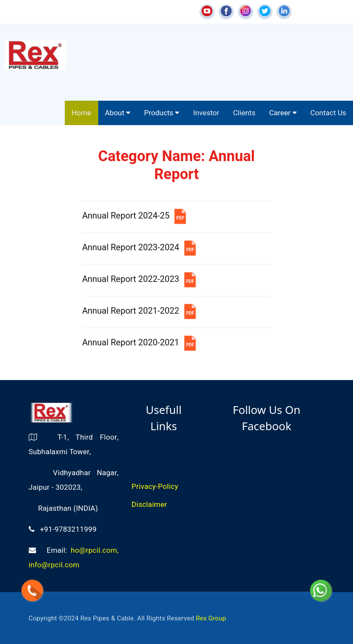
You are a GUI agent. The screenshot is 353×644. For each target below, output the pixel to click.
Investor (206, 113)
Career (283, 113)
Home (81, 113)
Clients (244, 113)
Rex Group (211, 618)
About (118, 113)
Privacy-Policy (155, 487)
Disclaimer (149, 505)
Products (162, 113)
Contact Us (328, 113)
